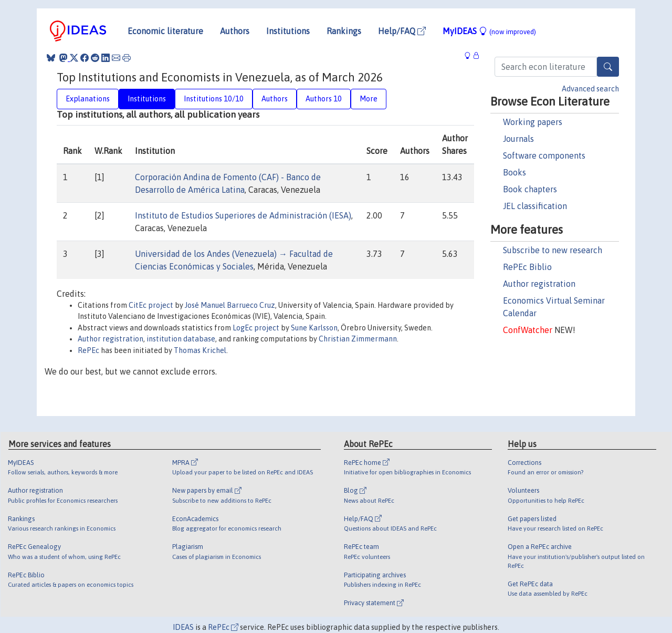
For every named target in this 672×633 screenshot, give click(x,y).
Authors (235, 31)
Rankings (344, 31)
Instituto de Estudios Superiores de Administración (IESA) (243, 215)
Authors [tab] (275, 99)
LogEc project (256, 328)
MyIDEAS (489, 31)
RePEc (88, 350)
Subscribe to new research (553, 250)
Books (514, 172)
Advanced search (590, 89)
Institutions (288, 31)
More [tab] (369, 99)
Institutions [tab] (147, 99)
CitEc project (151, 305)
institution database (181, 339)
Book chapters (530, 189)
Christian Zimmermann (358, 339)
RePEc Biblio (527, 267)
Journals (518, 139)
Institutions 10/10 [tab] (214, 99)
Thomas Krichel (200, 350)
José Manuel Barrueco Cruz (230, 305)
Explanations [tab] (88, 99)
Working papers (533, 122)
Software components (544, 155)
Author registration (539, 284)
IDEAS (183, 627)
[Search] (608, 67)
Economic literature (165, 31)
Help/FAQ (402, 31)
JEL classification (535, 206)
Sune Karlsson (314, 328)
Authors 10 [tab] (324, 99)
